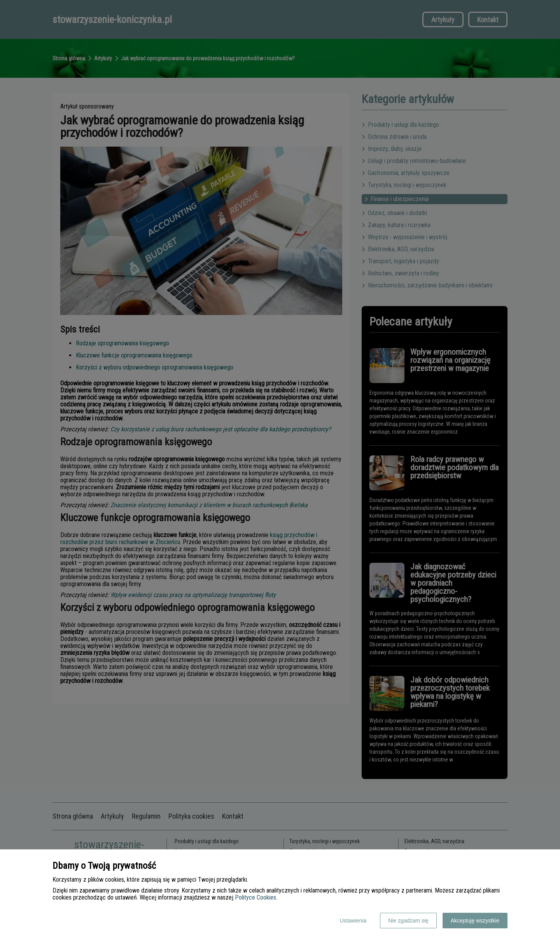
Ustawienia (353, 921)
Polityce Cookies (255, 897)
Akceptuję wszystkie (475, 921)
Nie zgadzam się (408, 921)
